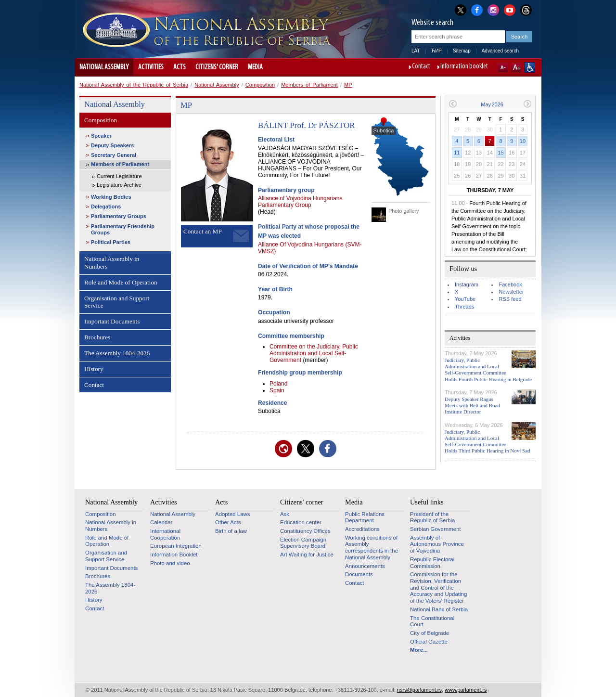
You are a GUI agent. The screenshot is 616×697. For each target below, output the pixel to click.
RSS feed (510, 299)
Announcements (365, 566)
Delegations (106, 207)
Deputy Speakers (112, 145)
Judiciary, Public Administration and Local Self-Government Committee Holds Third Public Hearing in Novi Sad (488, 441)
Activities (151, 67)
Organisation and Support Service (117, 302)
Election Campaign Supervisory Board (303, 543)
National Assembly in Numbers (112, 263)
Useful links (427, 502)
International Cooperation (165, 534)
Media (255, 67)
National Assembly (104, 67)
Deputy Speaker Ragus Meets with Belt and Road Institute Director (472, 405)
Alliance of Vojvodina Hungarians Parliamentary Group (300, 202)
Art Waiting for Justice (307, 555)
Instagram (467, 284)
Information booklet (464, 67)
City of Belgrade (430, 633)
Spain (277, 390)
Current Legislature (119, 176)
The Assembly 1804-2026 (117, 353)
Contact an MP (203, 231)
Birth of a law (231, 531)
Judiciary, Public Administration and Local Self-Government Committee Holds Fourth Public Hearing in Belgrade (488, 370)
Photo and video (170, 563)
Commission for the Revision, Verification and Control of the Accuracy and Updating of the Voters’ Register (438, 587)
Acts (180, 67)
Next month (528, 104)
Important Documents (112, 321)
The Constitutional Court (432, 621)
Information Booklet (174, 555)
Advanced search (500, 51)
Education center (301, 522)
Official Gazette (429, 642)
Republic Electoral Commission (432, 563)
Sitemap (462, 51)
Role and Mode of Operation (121, 282)
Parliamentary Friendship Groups (123, 229)
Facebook (510, 284)
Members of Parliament (309, 85)
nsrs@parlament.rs (419, 690)
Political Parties (111, 242)
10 (523, 141)
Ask (285, 514)
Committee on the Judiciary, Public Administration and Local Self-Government (314, 353)
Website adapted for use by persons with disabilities (530, 67)
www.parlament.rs (466, 690)
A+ (516, 67)
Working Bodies (111, 197)
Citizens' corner (217, 67)
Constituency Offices (305, 531)
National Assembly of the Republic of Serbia (134, 85)
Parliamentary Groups (119, 216)
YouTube (465, 299)
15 (500, 153)
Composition (260, 85)
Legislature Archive (119, 185)
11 (457, 153)
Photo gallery (404, 211)
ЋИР (436, 51)
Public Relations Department (365, 517)
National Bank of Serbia (439, 609)
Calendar (161, 522)
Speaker (101, 136)
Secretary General (114, 155)
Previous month (453, 104)
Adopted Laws (233, 514)
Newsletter (511, 292)
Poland (278, 384)
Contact (421, 67)
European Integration (176, 546)
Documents (359, 574)
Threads (464, 307)
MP (348, 85)
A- (503, 67)
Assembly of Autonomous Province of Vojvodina (437, 544)
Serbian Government (436, 529)
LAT (416, 51)
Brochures (97, 337)
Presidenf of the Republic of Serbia (432, 517)
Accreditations (362, 529)
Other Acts (228, 522)
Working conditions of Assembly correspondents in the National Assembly (372, 548)
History (94, 369)
